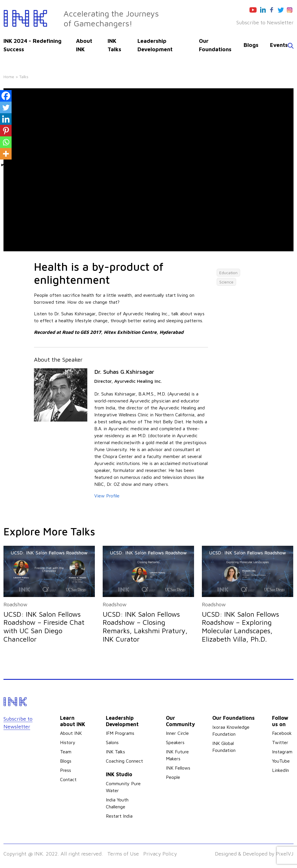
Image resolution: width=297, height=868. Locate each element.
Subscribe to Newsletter (265, 22)
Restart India (119, 816)
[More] (6, 154)
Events (279, 45)
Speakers (175, 742)
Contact (68, 779)
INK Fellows (178, 768)
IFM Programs (120, 733)
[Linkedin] (6, 119)
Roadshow (15, 604)
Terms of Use (123, 854)
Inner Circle (177, 733)
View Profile (107, 496)
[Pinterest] (6, 131)
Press (66, 770)
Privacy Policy (160, 854)
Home (9, 77)
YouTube (281, 761)
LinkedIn (280, 770)
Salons (112, 742)
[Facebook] (6, 96)
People (173, 777)
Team (66, 752)
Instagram (282, 752)
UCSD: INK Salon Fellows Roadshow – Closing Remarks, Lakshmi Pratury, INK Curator (145, 627)
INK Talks (115, 752)
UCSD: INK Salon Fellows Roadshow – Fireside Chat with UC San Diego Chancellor (44, 627)
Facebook (282, 733)
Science (226, 282)
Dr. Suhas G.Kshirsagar (124, 372)
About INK (71, 733)
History (68, 742)
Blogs (251, 45)
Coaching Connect (124, 761)
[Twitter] (6, 107)
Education (228, 273)
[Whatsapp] (6, 142)
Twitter (280, 742)
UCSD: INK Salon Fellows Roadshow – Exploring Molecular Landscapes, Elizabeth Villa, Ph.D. (240, 627)
